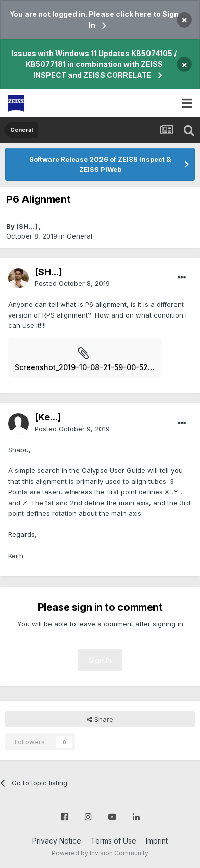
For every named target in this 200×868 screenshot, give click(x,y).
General (80, 236)
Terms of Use (114, 841)
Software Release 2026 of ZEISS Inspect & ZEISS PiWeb (100, 164)
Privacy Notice (57, 841)
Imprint (157, 841)
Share (100, 719)
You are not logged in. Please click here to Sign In (94, 20)
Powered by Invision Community (100, 853)
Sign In (100, 660)
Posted (72, 283)
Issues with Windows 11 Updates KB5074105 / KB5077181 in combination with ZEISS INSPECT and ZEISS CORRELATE (94, 64)
